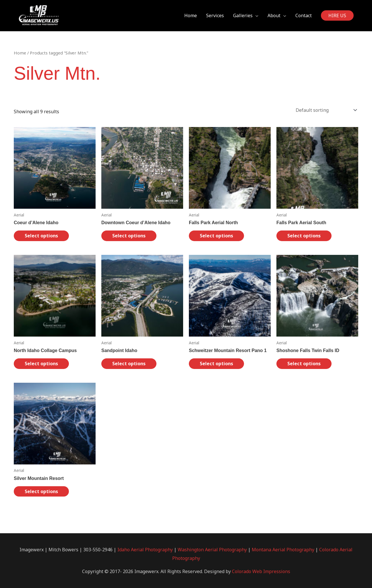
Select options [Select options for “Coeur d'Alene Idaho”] (41, 236)
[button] (337, 16)
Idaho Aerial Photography (145, 550)
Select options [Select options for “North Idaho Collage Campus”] (41, 364)
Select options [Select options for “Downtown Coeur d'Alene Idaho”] (129, 236)
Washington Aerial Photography (212, 550)
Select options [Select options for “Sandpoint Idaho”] (129, 364)
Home (20, 53)
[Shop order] (325, 110)
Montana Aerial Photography (283, 550)
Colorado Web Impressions (261, 571)
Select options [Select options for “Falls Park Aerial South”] (304, 236)
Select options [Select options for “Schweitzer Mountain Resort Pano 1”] (216, 364)
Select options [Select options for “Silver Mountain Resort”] (41, 491)
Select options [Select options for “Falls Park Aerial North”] (216, 236)
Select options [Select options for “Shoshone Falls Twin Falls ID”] (304, 364)
